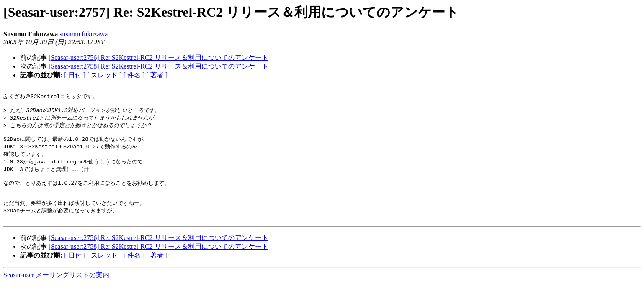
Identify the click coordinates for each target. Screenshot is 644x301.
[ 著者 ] (157, 75)
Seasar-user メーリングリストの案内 (56, 287)
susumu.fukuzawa (84, 34)
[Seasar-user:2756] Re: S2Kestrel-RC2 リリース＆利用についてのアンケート (158, 57)
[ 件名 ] (134, 75)
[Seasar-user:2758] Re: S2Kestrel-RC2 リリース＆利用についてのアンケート (158, 66)
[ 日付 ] (75, 75)
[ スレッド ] (104, 75)
